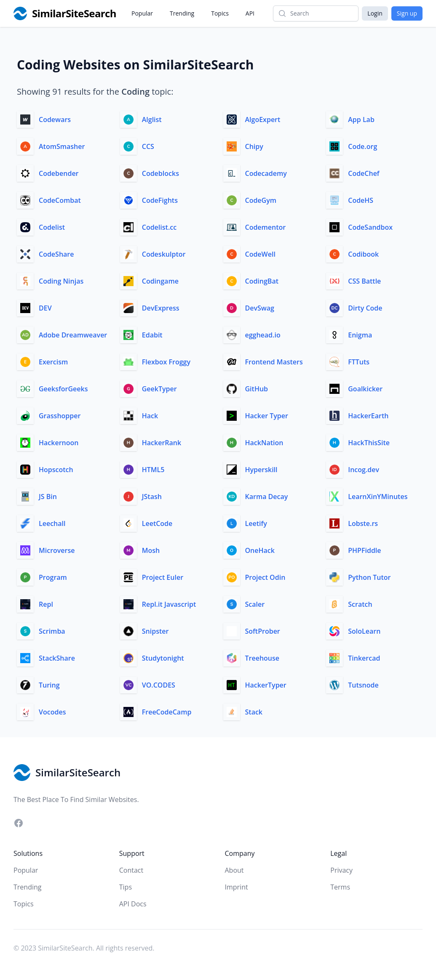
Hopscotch (56, 470)
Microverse (57, 550)
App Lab (361, 120)
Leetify (256, 523)
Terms (340, 887)
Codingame (160, 281)
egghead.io (263, 335)
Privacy (341, 870)
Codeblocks (160, 173)
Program (53, 577)
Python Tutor (369, 577)
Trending (182, 13)
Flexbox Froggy (166, 362)
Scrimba (52, 631)
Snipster (155, 631)
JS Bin (48, 497)
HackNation (264, 443)
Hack (150, 416)
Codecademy (266, 173)
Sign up (407, 13)
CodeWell (260, 254)
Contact (131, 870)
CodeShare (56, 254)
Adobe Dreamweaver (73, 335)
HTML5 (153, 470)
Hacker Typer (267, 416)
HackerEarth (368, 416)
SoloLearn (364, 631)
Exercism (53, 362)
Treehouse (262, 658)
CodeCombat (60, 200)
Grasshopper (60, 416)
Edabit (152, 335)
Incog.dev (364, 470)
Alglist (152, 120)
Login (375, 13)
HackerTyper (266, 685)
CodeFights (160, 200)
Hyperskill (261, 470)
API (250, 13)
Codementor (266, 227)
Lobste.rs (363, 523)
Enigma (360, 335)
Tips (126, 887)
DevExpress (161, 308)
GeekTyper (159, 389)
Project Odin (265, 577)
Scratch (360, 604)
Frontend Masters (274, 362)
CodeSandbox (370, 227)
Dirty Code (365, 308)
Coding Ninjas (61, 281)
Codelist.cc (159, 227)
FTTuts (359, 362)
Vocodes (52, 712)
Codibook (363, 254)
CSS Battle (364, 281)
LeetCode (157, 523)
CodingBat (262, 281)
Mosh (151, 550)
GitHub (257, 389)
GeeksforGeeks (63, 389)
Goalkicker (365, 389)
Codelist (52, 227)
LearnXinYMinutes (378, 497)
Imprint (237, 887)
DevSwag (260, 308)
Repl (46, 604)
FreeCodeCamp (167, 712)
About (234, 870)
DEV (45, 308)
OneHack (260, 550)
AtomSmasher (62, 146)
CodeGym (261, 200)
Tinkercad (364, 658)
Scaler (255, 604)
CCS (148, 146)
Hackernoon (59, 443)
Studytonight (163, 658)
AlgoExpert (263, 120)
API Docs (133, 904)
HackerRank (162, 443)
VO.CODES (159, 685)
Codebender (59, 173)
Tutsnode (363, 685)
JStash (152, 497)
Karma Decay (267, 497)
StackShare (57, 658)
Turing (49, 685)
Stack (254, 712)
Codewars (55, 120)
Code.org (362, 146)
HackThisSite (369, 443)
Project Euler (163, 577)
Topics (220, 13)
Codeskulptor (164, 254)
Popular (142, 13)
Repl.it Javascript (169, 604)
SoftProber (263, 631)
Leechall (52, 523)
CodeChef (364, 173)
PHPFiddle (364, 550)
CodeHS (361, 200)
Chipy (254, 146)
